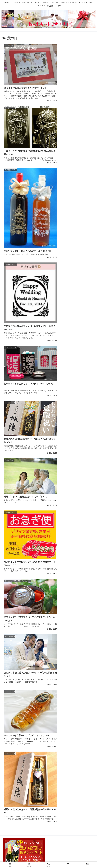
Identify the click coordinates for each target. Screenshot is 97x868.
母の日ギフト (12, 757)
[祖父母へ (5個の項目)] (54, 783)
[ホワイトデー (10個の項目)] (77, 778)
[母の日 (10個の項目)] (89, 778)
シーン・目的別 (11, 618)
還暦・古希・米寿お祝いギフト (21, 678)
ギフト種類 (9, 559)
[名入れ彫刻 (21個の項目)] (45, 774)
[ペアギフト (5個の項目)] (42, 783)
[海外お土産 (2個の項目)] (11, 787)
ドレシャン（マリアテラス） (20, 546)
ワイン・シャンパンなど (18, 586)
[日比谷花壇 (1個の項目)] (86, 787)
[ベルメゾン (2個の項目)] (27, 787)
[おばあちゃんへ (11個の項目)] (61, 778)
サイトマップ (48, 860)
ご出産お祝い (12, 625)
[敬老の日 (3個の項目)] (89, 783)
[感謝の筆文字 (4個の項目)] (76, 783)
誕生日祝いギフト (15, 665)
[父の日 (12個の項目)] (48, 778)
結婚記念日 (11, 658)
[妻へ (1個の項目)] (73, 787)
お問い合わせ (79, 856)
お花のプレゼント (15, 566)
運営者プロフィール (48, 856)
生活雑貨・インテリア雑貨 (19, 605)
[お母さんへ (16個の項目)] (68, 774)
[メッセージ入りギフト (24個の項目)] (13, 774)
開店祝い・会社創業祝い (18, 684)
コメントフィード (12, 817)
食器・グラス (12, 612)
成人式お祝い (12, 645)
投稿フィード (10, 811)
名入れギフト (12, 717)
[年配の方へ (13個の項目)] (36, 778)
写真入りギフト (14, 711)
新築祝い (10, 651)
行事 (5, 731)
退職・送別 (11, 671)
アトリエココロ (14, 539)
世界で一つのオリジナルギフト (19, 691)
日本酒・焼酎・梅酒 (16, 592)
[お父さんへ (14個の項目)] (9, 778)
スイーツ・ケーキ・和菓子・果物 (23, 572)
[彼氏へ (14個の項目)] (90, 774)
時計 (8, 599)
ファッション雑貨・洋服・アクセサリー (26, 579)
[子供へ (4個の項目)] (64, 783)
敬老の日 (10, 750)
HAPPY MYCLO (14, 533)
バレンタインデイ (15, 744)
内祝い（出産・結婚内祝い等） (21, 638)
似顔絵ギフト (12, 704)
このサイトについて (18, 856)
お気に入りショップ (13, 526)
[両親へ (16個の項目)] (80, 774)
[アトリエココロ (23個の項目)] (31, 774)
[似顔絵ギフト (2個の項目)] (44, 787)
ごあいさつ (9, 553)
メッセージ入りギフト (17, 698)
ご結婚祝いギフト (15, 632)
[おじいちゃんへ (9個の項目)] (10, 783)
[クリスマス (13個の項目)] (23, 778)
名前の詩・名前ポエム (17, 724)
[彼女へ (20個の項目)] (57, 774)
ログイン (8, 804)
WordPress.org (11, 824)
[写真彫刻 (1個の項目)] (60, 787)
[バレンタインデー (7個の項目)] (27, 783)
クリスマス (11, 737)
